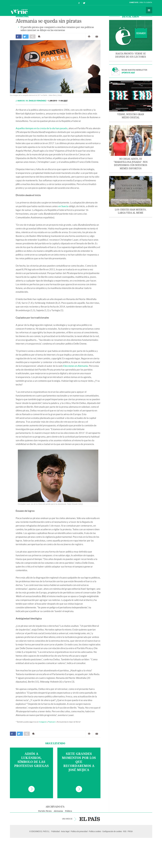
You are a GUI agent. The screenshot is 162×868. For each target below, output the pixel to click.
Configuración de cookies (112, 831)
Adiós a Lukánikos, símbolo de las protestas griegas (31, 760)
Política (69, 811)
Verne (19, 11)
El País (19, 3)
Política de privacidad (79, 831)
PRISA (130, 831)
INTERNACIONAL (22, 16)
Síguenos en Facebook (79, 3)
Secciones (149, 10)
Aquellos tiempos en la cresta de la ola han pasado (42, 128)
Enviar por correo (97, 37)
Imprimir (89, 37)
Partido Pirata (45, 811)
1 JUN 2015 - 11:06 (58, 101)
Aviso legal (65, 831)
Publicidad (55, 831)
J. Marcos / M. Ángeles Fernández (31, 101)
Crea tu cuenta (146, 3)
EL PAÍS (90, 819)
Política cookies (95, 831)
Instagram (43, 722)
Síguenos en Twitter (84, 3)
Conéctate (134, 3)
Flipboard (52, 722)
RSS (125, 831)
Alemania (58, 811)
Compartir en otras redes (32, 37)
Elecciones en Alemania (76, 366)
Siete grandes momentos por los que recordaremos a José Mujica (79, 762)
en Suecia (63, 206)
